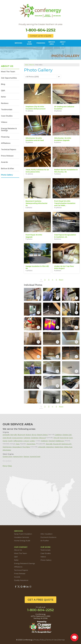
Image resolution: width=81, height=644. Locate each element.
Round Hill (57, 444)
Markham (44, 441)
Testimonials (7, 110)
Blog (3, 84)
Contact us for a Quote (41, 36)
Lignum (26, 441)
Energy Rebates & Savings (9, 129)
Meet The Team (8, 72)
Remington (31, 444)
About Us (7, 66)
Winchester (7, 450)
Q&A (3, 91)
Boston (28, 435)
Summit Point (35, 456)
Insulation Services (22, 537)
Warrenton (50, 447)
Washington (59, 447)
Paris (18, 444)
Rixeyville (49, 444)
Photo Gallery (7, 175)
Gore (71, 438)
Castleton (58, 435)
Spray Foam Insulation (23, 534)
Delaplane (35, 438)
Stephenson (7, 447)
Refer (4, 97)
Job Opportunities (9, 78)
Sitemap (61, 640)
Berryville (14, 435)
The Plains (26, 447)
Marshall (52, 441)
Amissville (6, 435)
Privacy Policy (39, 640)
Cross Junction (17, 438)
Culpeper (27, 438)
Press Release (7, 156)
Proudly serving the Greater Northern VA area (40, 24)
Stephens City (66, 444)
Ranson (26, 456)
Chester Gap (67, 435)
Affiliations (6, 143)
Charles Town (7, 456)
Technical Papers (9, 150)
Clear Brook (7, 438)
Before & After (8, 169)
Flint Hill (56, 438)
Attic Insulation (46, 534)
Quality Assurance (21, 580)
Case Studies (7, 116)
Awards (4, 162)
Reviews (5, 103)
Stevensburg (17, 447)
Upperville (42, 447)
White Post (68, 447)
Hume (5, 441)
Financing (5, 137)
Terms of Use (51, 640)
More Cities (7, 466)
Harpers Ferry (18, 456)
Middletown (60, 441)
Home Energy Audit (22, 541)
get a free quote (41, 600)
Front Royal (64, 438)
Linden (32, 441)
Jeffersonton (18, 441)
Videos (4, 122)
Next (61, 280)
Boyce (34, 435)
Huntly (10, 441)
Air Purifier (45, 541)
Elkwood (42, 438)
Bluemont (21, 435)
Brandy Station (42, 435)
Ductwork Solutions (48, 537)
